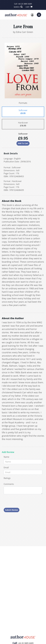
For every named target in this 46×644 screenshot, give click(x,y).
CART (29, 7)
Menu (40, 14)
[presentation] (22, 501)
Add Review (8, 452)
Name (6, 457)
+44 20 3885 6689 (25, 4)
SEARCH (18, 7)
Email (6, 467)
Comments (9, 484)
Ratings (7, 478)
